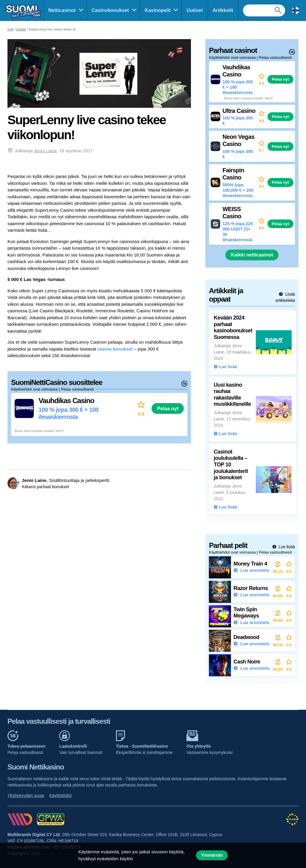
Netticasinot (62, 10)
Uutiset (195, 10)
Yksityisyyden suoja (26, 795)
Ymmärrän (212, 855)
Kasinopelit (158, 10)
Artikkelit (223, 10)
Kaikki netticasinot (252, 255)
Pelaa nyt (168, 408)
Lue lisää (286, 547)
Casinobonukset (110, 10)
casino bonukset (115, 349)
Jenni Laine (45, 151)
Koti (10, 29)
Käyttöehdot (61, 795)
